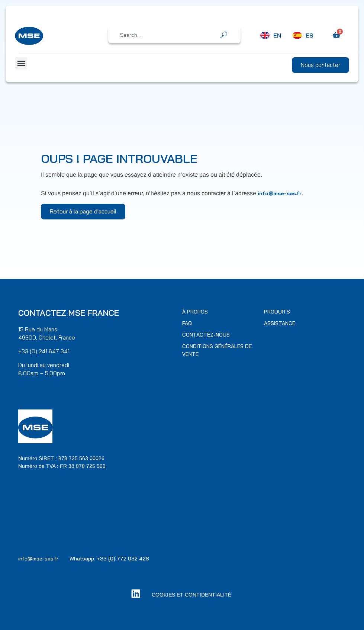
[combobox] (169, 35)
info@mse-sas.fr (280, 193)
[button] (21, 63)
